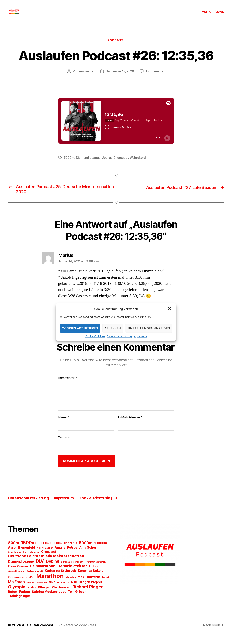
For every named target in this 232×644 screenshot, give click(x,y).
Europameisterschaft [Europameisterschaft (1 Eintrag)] (72, 569)
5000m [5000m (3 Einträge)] (86, 550)
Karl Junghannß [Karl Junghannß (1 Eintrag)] (35, 579)
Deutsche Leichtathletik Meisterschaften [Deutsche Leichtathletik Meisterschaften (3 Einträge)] (46, 564)
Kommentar (68, 386)
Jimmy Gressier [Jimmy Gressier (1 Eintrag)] (16, 579)
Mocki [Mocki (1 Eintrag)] (105, 585)
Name (64, 425)
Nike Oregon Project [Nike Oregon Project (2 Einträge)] (87, 590)
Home (207, 14)
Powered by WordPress (78, 633)
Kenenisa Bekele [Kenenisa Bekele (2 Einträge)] (91, 578)
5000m (69, 164)
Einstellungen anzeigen (149, 328)
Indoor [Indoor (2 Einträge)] (94, 574)
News (219, 14)
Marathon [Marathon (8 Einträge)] (50, 584)
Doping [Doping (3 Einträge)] (53, 569)
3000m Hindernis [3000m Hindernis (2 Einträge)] (64, 551)
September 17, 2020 (120, 78)
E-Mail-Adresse (130, 425)
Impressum (140, 336)
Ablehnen (113, 328)
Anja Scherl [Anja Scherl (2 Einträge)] (88, 555)
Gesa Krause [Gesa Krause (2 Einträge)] (18, 574)
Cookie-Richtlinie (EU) (104, 506)
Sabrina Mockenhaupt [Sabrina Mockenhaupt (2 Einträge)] (49, 599)
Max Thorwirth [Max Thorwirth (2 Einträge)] (89, 585)
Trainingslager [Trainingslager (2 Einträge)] (19, 603)
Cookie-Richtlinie (95, 336)
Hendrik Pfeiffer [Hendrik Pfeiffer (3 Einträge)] (72, 574)
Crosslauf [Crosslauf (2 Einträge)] (49, 559)
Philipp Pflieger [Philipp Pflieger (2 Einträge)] (39, 595)
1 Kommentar (156, 78)
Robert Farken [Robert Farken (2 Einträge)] (19, 599)
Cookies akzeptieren (80, 328)
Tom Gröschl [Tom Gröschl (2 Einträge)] (77, 599)
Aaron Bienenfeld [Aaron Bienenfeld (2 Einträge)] (21, 555)
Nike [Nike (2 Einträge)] (52, 590)
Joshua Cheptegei (116, 164)
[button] (170, 309)
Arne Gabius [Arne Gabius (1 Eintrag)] (14, 560)
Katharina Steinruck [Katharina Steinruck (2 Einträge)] (60, 578)
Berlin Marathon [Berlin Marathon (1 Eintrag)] (31, 560)
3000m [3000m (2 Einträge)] (43, 551)
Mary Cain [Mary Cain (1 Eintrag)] (71, 585)
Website (64, 445)
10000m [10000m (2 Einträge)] (101, 551)
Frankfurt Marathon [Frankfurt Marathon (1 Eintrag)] (95, 569)
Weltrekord (140, 164)
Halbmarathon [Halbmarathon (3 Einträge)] (43, 574)
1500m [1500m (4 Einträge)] (28, 550)
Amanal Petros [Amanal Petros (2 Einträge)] (66, 555)
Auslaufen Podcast (38, 633)
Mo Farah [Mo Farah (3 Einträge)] (16, 589)
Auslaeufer (86, 78)
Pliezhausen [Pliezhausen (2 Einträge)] (61, 595)
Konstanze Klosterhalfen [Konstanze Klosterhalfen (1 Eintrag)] (21, 585)
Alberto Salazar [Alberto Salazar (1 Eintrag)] (45, 555)
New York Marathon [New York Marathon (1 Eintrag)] (37, 590)
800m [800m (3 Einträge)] (13, 550)
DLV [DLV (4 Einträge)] (40, 569)
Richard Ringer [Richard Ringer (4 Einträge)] (87, 594)
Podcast (116, 47)
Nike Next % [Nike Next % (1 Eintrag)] (63, 590)
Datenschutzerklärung (119, 336)
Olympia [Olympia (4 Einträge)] (17, 594)
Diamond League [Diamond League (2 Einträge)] (21, 569)
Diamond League (89, 164)
